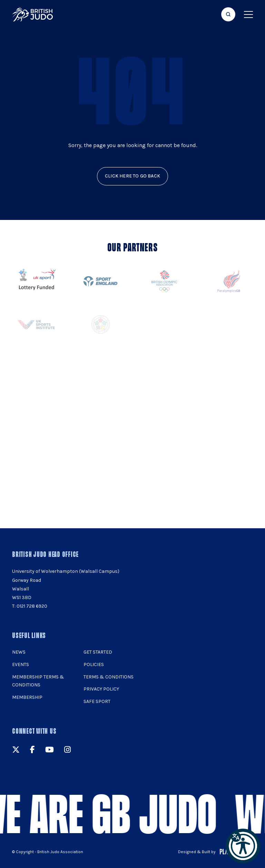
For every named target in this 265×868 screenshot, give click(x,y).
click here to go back (132, 176)
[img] (32, 14)
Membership (27, 697)
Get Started (98, 652)
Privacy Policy (101, 689)
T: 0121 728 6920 (30, 606)
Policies (94, 664)
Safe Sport (97, 701)
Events (21, 664)
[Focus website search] (228, 14)
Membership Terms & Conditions (38, 681)
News (19, 652)
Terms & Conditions (109, 677)
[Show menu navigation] (248, 14)
